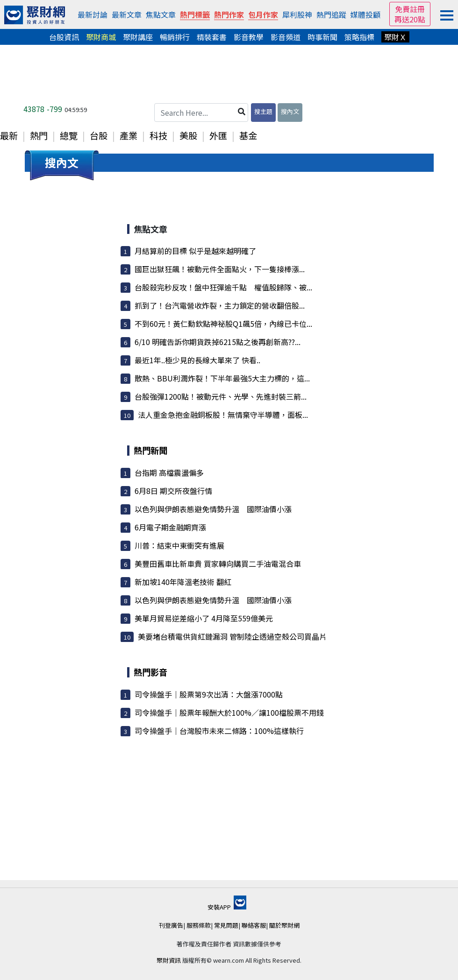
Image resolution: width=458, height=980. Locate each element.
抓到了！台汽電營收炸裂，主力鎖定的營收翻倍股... (220, 305)
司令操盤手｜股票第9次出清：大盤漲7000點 (209, 694)
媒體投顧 (365, 14)
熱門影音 (150, 672)
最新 (9, 135)
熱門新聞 (150, 450)
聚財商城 (101, 37)
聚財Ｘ (395, 37)
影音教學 (249, 37)
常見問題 (226, 925)
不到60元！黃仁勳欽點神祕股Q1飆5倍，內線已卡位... (223, 324)
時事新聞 (322, 37)
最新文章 (127, 14)
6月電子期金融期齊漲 (170, 527)
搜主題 (263, 111)
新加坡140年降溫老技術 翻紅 (183, 582)
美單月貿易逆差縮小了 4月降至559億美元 (204, 618)
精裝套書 (212, 37)
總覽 (69, 135)
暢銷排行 (175, 37)
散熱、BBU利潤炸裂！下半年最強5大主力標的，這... (222, 378)
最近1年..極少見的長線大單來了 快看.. (197, 360)
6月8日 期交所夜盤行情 (173, 491)
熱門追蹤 (331, 14)
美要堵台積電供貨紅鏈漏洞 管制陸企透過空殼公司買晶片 (232, 636)
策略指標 (359, 37)
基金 (248, 135)
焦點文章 (161, 14)
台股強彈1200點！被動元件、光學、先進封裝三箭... (221, 396)
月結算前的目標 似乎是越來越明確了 (195, 251)
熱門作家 (229, 14)
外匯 (218, 135)
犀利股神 (297, 14)
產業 (129, 135)
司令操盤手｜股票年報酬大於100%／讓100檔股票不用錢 (229, 712)
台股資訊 (64, 37)
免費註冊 (410, 9)
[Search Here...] (201, 113)
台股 (99, 135)
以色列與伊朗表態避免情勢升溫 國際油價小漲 (213, 509)
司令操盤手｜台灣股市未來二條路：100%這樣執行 (219, 731)
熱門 (39, 135)
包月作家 (263, 14)
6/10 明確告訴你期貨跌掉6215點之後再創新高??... (218, 342)
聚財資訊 (169, 960)
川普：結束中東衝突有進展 (179, 545)
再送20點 (410, 19)
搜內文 (290, 111)
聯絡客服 (254, 925)
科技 (158, 135)
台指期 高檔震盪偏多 (169, 472)
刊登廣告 (171, 925)
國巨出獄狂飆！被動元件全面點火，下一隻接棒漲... (220, 269)
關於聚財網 (284, 925)
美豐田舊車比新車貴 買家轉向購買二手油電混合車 (218, 564)
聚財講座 (138, 37)
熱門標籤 (195, 14)
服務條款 (199, 925)
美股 (188, 135)
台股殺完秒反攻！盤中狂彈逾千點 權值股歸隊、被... (223, 287)
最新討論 (93, 14)
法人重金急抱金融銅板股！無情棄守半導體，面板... (223, 415)
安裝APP (227, 907)
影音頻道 (286, 37)
